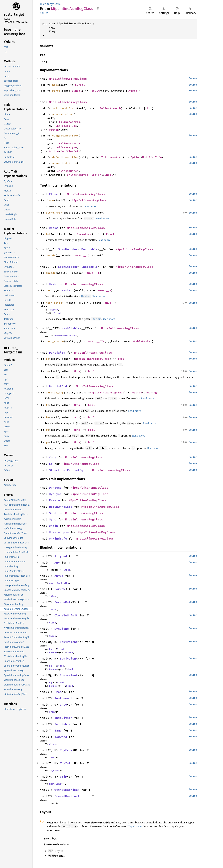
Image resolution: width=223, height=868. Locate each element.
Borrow (60, 589)
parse (56, 91)
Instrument (63, 698)
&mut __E (93, 273)
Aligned (61, 556)
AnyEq (59, 576)
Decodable (89, 249)
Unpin (54, 526)
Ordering (150, 392)
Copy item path (98, 8)
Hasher (67, 290)
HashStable (71, 328)
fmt (48, 234)
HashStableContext (66, 335)
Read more (90, 206)
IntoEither (63, 718)
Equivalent (69, 642)
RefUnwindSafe (61, 507)
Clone (54, 194)
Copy (53, 457)
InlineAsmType (66, 126)
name (56, 85)
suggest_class (63, 114)
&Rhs (77, 371)
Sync (53, 519)
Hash (53, 284)
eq (47, 359)
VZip (63, 776)
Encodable (89, 267)
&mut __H (105, 290)
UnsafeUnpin (59, 532)
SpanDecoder (68, 249)
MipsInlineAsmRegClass (68, 79)
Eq (51, 464)
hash (49, 290)
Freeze (54, 500)
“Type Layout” (135, 826)
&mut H (109, 303)
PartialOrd (58, 386)
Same (58, 730)
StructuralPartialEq (66, 470)
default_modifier (65, 157)
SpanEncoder (68, 267)
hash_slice (54, 303)
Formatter (84, 234)
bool (121, 359)
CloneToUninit (66, 615)
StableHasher (142, 341)
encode (51, 273)
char (149, 108)
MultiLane (55, 784)
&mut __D (82, 255)
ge (47, 442)
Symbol (80, 85)
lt (47, 405)
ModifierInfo (70, 151)
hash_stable (55, 341)
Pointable (62, 724)
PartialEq (57, 353)
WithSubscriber (67, 790)
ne (47, 371)
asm (58, 4)
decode (51, 255)
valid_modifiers (65, 108)
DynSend (55, 488)
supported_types (65, 163)
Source (44, 13)
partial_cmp (55, 392)
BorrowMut (62, 602)
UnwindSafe (58, 538)
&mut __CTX (96, 341)
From (58, 692)
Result (95, 91)
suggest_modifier (65, 135)
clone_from (54, 213)
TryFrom (66, 750)
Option (54, 130)
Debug (54, 228)
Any (57, 562)
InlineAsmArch (110, 108)
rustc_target (47, 4)
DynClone (62, 629)
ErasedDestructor (69, 796)
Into (63, 705)
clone (50, 200)
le (47, 417)
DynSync (55, 494)
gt (47, 430)
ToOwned (61, 737)
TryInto (66, 763)
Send (53, 513)
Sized (57, 313)
